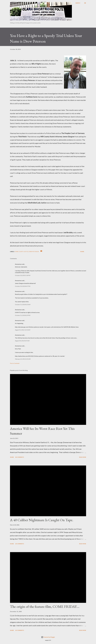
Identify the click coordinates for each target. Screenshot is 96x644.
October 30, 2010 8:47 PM (23, 286)
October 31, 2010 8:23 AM (23, 304)
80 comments (20, 457)
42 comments (20, 630)
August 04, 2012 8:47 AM (22, 341)
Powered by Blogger (48, 637)
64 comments (20, 544)
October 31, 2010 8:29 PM (23, 315)
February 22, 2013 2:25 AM (23, 359)
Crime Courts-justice (22, 252)
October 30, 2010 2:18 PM (23, 275)
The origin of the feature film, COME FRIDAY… (45, 606)
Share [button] (82, 252)
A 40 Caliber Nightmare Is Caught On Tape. (42, 520)
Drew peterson (34, 252)
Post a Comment (15, 363)
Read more (83, 457)
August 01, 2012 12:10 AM (23, 330)
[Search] (78, 3)
